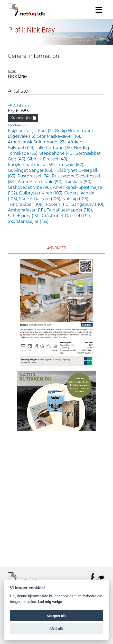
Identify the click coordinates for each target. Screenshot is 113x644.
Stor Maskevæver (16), (59, 136)
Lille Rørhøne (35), (55, 148)
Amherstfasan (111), (27, 210)
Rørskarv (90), (78, 182)
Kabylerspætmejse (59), (32, 165)
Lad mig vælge (50, 602)
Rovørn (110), (59, 204)
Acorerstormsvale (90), (41, 182)
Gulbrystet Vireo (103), (42, 193)
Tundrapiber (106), (27, 204)
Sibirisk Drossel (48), (48, 159)
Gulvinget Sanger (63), (31, 170)
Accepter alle (56, 616)
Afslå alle (57, 629)
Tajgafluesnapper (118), (70, 210)
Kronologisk (23, 118)
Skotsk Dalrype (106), (41, 199)
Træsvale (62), (70, 165)
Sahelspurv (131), (25, 216)
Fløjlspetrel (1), (23, 131)
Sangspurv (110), (88, 204)
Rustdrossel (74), (34, 176)
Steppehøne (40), (58, 153)
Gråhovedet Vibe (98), (30, 187)
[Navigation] (99, 10)
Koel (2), (46, 131)
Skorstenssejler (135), (29, 221)
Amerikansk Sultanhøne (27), (38, 142)
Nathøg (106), (76, 199)
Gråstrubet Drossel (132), (66, 216)
